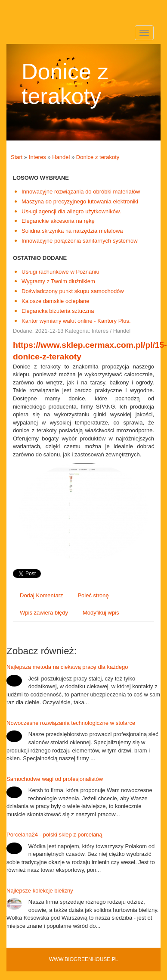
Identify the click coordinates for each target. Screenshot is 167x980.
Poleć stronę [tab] (93, 595)
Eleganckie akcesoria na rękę (58, 221)
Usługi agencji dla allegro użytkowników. (71, 211)
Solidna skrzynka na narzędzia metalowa (72, 231)
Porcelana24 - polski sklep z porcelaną (54, 835)
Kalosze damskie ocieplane (56, 301)
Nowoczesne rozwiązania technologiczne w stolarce (71, 723)
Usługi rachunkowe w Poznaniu (60, 272)
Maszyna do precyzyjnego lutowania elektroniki (80, 201)
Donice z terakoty (98, 157)
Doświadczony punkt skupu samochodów (73, 291)
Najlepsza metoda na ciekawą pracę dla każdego (67, 667)
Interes (37, 157)
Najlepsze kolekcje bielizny (40, 891)
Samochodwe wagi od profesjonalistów (55, 779)
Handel (61, 157)
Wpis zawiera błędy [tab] (44, 613)
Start (17, 157)
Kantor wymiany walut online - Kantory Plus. (76, 321)
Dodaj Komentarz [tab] (41, 595)
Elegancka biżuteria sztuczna (58, 311)
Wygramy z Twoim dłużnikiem (58, 281)
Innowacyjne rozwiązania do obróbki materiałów (81, 192)
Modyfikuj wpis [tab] (101, 613)
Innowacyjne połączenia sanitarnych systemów (80, 241)
